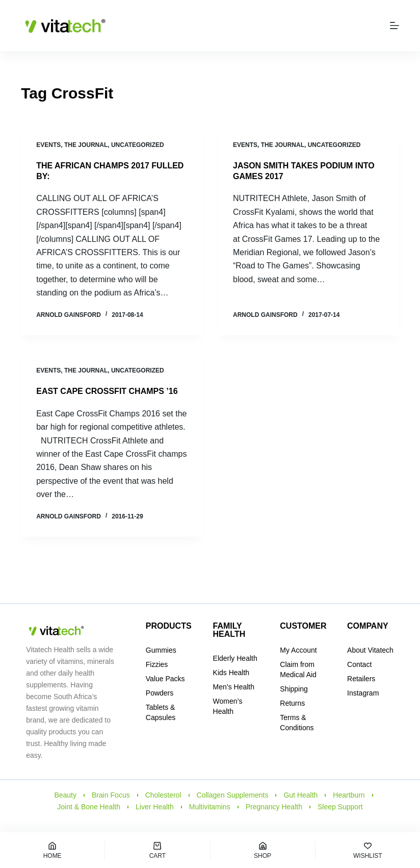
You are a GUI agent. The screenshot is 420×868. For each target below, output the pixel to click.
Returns (292, 703)
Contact (359, 664)
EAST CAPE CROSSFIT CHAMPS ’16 (107, 391)
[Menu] (395, 26)
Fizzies (157, 664)
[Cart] (157, 850)
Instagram (363, 693)
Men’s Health (234, 687)
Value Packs (165, 679)
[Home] (52, 850)
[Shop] (263, 850)
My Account (298, 650)
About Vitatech (370, 650)
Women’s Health (228, 706)
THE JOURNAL (86, 145)
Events (48, 145)
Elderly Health (235, 658)
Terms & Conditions (297, 723)
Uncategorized (138, 145)
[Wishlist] (368, 850)
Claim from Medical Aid (298, 669)
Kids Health (231, 673)
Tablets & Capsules (161, 712)
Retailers (361, 679)
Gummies (161, 650)
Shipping (294, 689)
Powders (160, 693)
